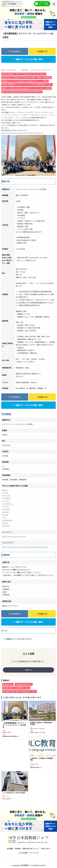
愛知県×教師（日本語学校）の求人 (16, 688)
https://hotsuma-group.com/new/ (14, 537)
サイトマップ (34, 853)
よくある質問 (23, 853)
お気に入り (42, 51)
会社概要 (10, 849)
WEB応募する (15, 51)
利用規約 (18, 849)
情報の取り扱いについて (31, 849)
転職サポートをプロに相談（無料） (29, 59)
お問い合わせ (46, 849)
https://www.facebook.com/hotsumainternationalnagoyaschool (22, 133)
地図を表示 (20, 376)
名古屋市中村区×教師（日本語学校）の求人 (20, 691)
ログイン (29, 670)
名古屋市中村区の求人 (24, 684)
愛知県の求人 (8, 684)
